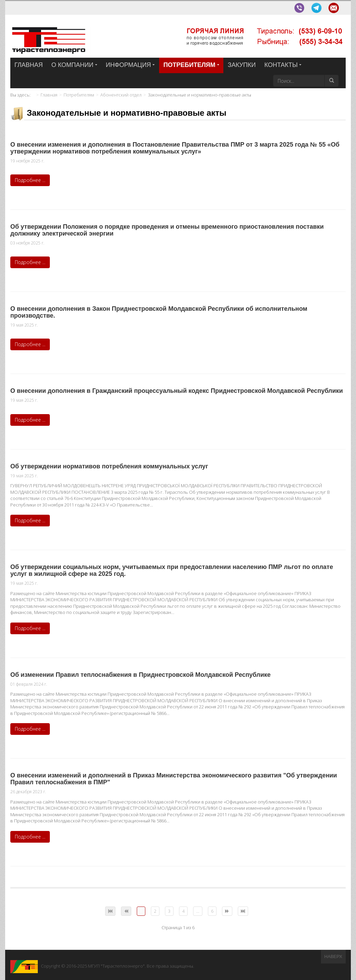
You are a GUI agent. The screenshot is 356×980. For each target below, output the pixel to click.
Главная (49, 95)
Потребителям (79, 95)
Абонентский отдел (121, 95)
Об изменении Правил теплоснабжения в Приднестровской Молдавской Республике (141, 675)
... (198, 911)
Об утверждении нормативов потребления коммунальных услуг (109, 466)
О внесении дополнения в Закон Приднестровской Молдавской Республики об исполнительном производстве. (159, 312)
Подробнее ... (30, 180)
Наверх (333, 956)
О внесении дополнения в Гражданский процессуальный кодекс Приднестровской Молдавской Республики (177, 391)
